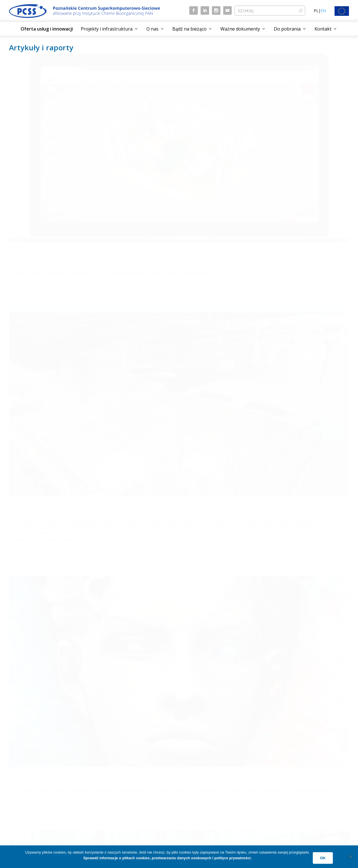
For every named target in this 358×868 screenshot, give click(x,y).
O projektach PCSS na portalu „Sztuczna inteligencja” (294, 132)
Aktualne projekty (28, 770)
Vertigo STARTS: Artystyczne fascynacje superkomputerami (178, 132)
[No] (350, 857)
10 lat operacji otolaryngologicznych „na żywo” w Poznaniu (290, 619)
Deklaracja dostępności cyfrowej (302, 781)
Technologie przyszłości (34, 792)
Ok (323, 858)
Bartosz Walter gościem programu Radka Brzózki (288, 296)
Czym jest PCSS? (200, 759)
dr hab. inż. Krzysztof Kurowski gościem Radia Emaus (178, 330)
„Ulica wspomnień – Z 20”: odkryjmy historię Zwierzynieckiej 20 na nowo (58, 454)
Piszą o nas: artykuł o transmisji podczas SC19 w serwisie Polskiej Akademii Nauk (54, 622)
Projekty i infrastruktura (107, 29)
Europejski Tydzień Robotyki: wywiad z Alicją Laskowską (61, 290)
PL (316, 11)
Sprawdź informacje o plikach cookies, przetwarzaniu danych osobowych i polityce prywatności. (168, 858)
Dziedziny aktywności (31, 781)
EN (323, 11)
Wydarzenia (109, 770)
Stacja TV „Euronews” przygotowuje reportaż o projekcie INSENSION (289, 474)
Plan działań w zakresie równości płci (306, 792)
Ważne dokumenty (240, 29)
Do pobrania (287, 29)
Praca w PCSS (198, 792)
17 (331, 730)
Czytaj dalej (35, 198)
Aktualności (109, 759)
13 (308, 730)
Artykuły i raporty (114, 781)
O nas (152, 29)
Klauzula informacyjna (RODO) (300, 770)
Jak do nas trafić (200, 770)
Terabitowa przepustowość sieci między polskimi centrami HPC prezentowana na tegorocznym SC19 (179, 642)
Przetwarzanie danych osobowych (303, 759)
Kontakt (323, 29)
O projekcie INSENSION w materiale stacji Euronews (173, 488)
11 (285, 730)
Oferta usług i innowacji (47, 29)
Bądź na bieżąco (189, 29)
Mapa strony (110, 792)
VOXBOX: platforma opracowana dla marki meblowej (58, 132)
